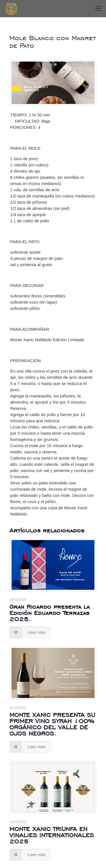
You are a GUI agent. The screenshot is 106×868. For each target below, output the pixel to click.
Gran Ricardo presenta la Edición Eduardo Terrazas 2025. (49, 613)
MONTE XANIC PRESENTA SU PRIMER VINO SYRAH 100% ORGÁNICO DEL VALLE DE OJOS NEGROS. (52, 724)
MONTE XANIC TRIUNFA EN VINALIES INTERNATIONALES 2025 (52, 835)
